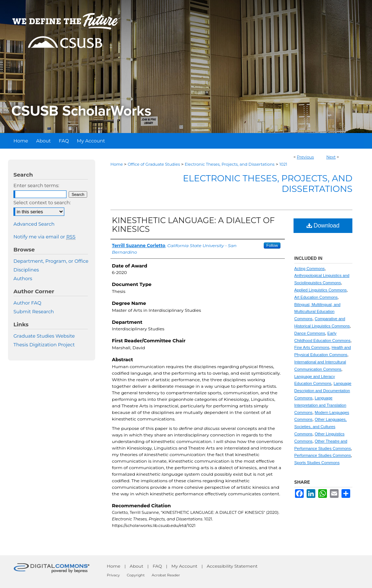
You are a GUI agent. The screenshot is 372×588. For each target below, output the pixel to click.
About (136, 566)
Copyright (136, 575)
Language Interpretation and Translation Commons (320, 405)
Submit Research (34, 311)
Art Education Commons (316, 297)
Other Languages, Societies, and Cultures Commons (320, 427)
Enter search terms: (36, 185)
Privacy (113, 575)
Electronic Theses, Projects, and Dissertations (230, 164)
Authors (23, 278)
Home (117, 164)
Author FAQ (27, 303)
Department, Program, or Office (51, 261)
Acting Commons (310, 269)
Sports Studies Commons (317, 463)
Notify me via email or (45, 237)
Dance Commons (310, 333)
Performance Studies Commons (323, 455)
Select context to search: (42, 202)
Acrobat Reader (166, 575)
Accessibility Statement (232, 566)
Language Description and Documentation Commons (323, 391)
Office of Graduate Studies (154, 164)
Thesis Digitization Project (44, 345)
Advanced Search (34, 224)
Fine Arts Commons (312, 347)
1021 (283, 164)
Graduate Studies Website (44, 336)
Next (331, 157)
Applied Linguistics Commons (320, 290)
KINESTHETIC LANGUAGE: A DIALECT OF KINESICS (193, 225)
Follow (272, 245)
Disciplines (26, 270)
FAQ (157, 566)
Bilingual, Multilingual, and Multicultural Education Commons (317, 312)
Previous (305, 157)
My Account (185, 566)
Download (323, 225)
